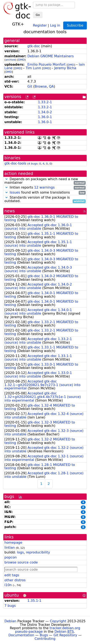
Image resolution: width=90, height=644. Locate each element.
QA (51, 86)
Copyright (58, 621)
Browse (41, 86)
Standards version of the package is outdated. (45, 199)
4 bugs (33, 164)
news (10, 211)
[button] (6, 179)
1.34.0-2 (45, 112)
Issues (15, 192)
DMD (21, 60)
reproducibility (38, 552)
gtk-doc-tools (15, 163)
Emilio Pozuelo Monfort (46, 64)
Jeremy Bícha (65, 68)
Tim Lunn (33, 68)
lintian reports (45, 188)
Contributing (45, 639)
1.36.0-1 (45, 117)
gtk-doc (34, 46)
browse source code (21, 562)
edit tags (12, 575)
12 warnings (44, 187)
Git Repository (65, 635)
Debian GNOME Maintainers (51, 56)
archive (10, 60)
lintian (10, 548)
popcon (11, 557)
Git (30, 86)
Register (40, 25)
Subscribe (75, 25)
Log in (55, 25)
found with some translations (45, 193)
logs (20, 552)
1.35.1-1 (34, 601)
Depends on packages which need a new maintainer (45, 181)
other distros (15, 580)
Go (38, 15)
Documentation (21, 635)
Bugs (44, 635)
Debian (10, 621)
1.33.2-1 (45, 102)
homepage (13, 543)
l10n (8, 585)
